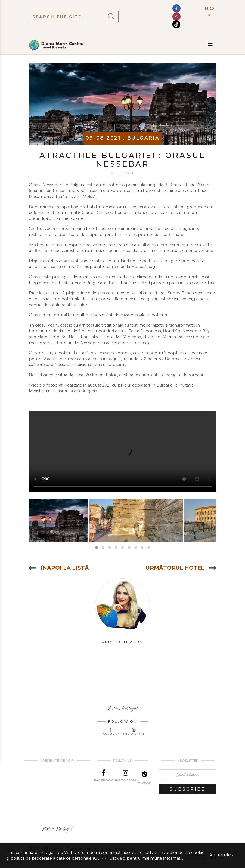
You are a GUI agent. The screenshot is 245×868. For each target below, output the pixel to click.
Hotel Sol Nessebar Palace (75, 337)
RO (210, 11)
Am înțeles (221, 855)
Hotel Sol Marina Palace (167, 337)
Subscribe (188, 789)
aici (123, 858)
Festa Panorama (145, 331)
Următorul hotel (181, 568)
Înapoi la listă (59, 568)
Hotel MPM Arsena (122, 337)
